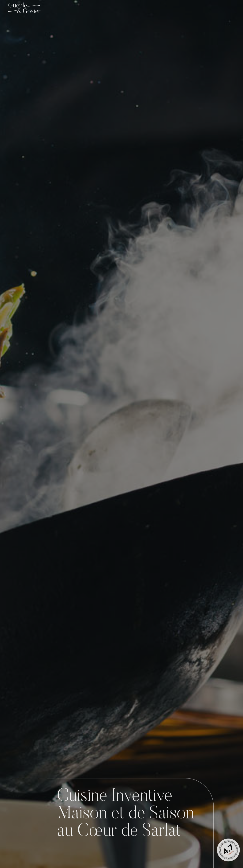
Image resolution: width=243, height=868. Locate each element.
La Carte (178, 8)
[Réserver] (17, 847)
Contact (227, 8)
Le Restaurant (150, 8)
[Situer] (17, 814)
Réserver (17, 857)
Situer (17, 824)
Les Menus (202, 8)
